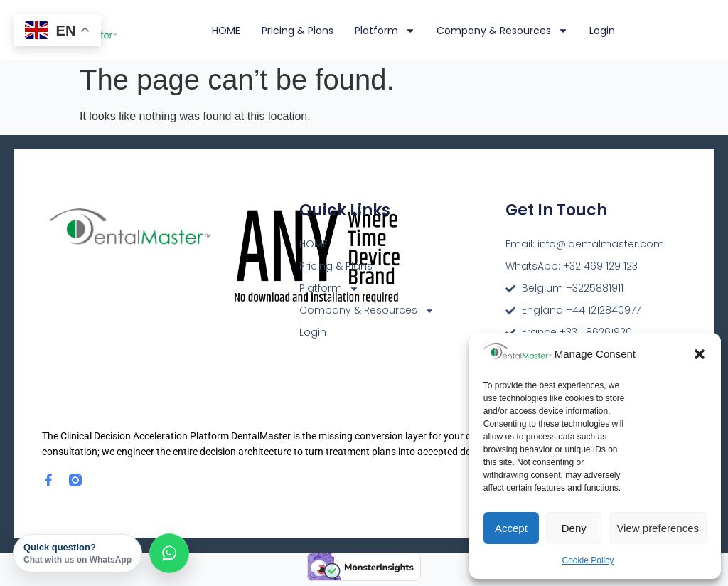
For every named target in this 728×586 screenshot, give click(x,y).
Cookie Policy (588, 560)
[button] (700, 354)
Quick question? (77, 553)
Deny (574, 528)
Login (602, 31)
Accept (511, 528)
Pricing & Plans (298, 31)
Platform (385, 31)
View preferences (658, 528)
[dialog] (701, 558)
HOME (226, 31)
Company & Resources (502, 31)
